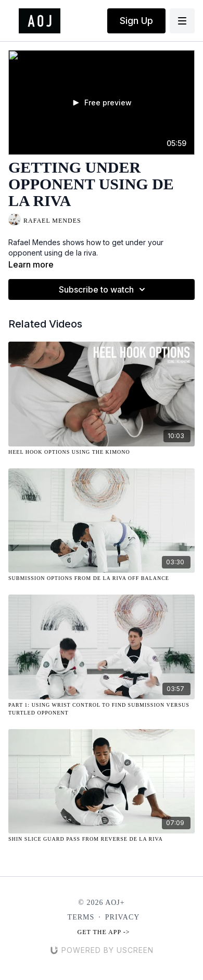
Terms (81, 917)
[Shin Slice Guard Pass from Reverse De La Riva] (102, 839)
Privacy (123, 917)
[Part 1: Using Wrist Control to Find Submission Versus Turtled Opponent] (102, 709)
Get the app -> (104, 932)
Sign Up (136, 21)
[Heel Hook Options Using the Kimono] (102, 452)
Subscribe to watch (104, 289)
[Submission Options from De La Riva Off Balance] (102, 578)
